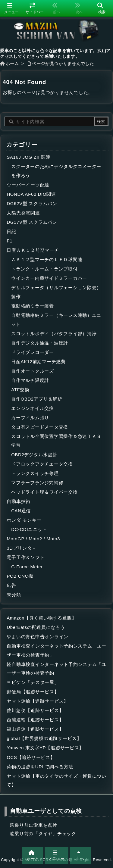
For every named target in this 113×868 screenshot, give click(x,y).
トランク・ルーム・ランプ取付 (44, 269)
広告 (11, 585)
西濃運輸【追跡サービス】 (35, 720)
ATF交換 (20, 390)
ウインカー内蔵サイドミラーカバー (49, 278)
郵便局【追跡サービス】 (33, 692)
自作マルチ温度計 (30, 380)
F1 (9, 241)
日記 (11, 232)
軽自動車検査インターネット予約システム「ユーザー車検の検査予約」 (56, 669)
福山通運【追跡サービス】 (35, 729)
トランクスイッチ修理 (35, 473)
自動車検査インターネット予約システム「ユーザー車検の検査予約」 (56, 651)
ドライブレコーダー (33, 352)
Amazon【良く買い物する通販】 (42, 618)
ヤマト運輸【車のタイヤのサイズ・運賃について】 (56, 781)
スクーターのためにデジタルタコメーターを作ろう (56, 171)
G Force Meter (27, 567)
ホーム (12, 64)
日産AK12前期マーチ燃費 (38, 362)
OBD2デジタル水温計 (34, 455)
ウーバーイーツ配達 (28, 185)
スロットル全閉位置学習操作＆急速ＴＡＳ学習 (56, 441)
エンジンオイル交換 (33, 408)
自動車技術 (19, 501)
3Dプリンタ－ (22, 548)
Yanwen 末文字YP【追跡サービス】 (45, 748)
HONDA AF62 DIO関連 (31, 194)
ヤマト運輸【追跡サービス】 (38, 701)
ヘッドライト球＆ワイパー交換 (44, 492)
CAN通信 (21, 511)
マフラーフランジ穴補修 (37, 483)
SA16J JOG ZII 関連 (28, 157)
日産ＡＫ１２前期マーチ (33, 250)
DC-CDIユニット (29, 529)
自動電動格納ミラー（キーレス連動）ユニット (56, 320)
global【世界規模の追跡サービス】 (44, 738)
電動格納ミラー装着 (33, 306)
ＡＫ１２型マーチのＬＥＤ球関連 (47, 260)
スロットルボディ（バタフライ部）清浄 (54, 334)
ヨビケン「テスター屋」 (33, 682)
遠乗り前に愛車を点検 (33, 825)
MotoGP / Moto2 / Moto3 (33, 539)
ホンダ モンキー (24, 520)
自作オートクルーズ (33, 371)
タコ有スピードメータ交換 (40, 427)
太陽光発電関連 (23, 213)
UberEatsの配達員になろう (36, 627)
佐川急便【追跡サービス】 (35, 710)
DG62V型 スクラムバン (32, 204)
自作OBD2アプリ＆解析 (37, 399)
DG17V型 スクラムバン (32, 222)
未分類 (14, 595)
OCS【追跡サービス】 (31, 757)
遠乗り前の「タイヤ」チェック (43, 834)
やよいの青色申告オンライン (38, 637)
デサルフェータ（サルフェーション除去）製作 (56, 292)
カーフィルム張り (30, 418)
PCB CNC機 (20, 576)
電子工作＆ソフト (26, 557)
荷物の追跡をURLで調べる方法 (40, 767)
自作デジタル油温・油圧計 (40, 343)
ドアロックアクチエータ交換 (42, 464)
